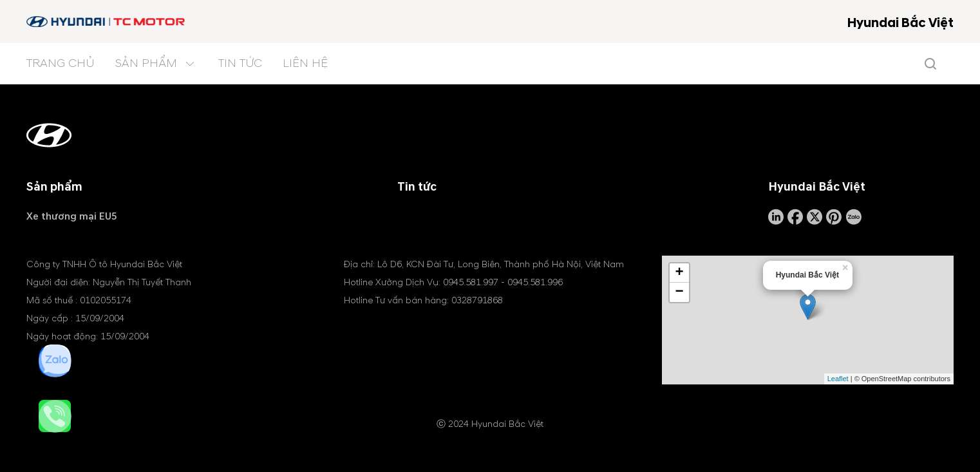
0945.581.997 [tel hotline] (471, 282)
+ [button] (680, 273)
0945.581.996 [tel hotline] (535, 282)
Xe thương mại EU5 (72, 216)
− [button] (680, 292)
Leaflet (838, 379)
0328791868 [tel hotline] (477, 300)
